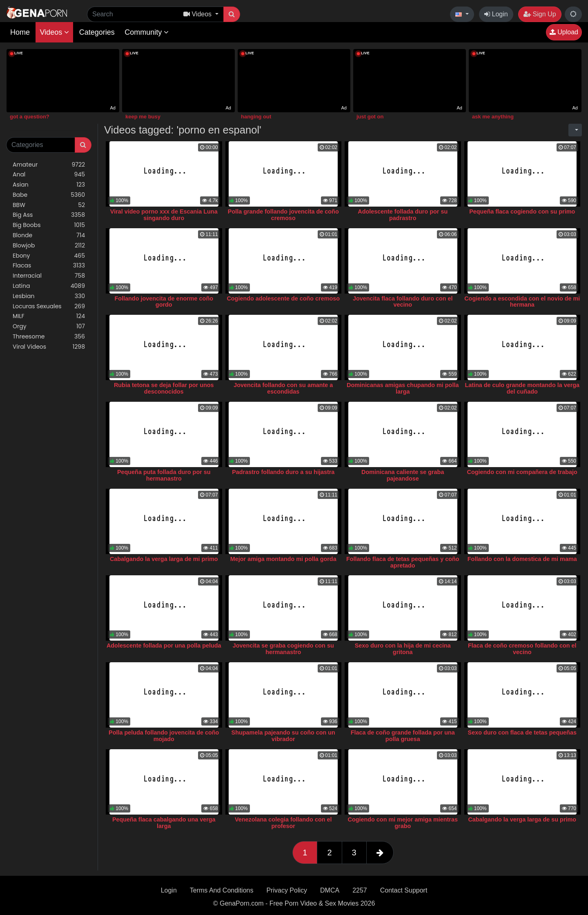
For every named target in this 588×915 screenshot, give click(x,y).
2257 (360, 890)
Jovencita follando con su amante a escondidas (283, 388)
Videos (54, 32)
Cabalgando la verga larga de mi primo (164, 559)
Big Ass (49, 215)
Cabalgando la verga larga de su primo (522, 819)
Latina (49, 286)
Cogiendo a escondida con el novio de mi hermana (522, 302)
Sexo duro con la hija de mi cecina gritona (403, 649)
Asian (49, 185)
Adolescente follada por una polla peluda (164, 646)
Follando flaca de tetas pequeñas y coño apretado (403, 562)
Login (496, 14)
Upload (564, 32)
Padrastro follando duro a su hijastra (283, 472)
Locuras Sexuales (49, 306)
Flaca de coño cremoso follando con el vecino (522, 649)
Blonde (49, 235)
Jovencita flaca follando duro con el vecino (403, 302)
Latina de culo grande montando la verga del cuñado (522, 388)
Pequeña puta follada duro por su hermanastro (164, 475)
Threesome (49, 337)
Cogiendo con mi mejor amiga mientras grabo (403, 823)
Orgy (49, 326)
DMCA (330, 890)
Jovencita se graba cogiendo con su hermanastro (283, 649)
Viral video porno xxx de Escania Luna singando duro (164, 215)
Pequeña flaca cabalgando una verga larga (164, 823)
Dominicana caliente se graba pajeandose (403, 475)
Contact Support (404, 890)
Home (20, 32)
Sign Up (540, 14)
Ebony (49, 256)
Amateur (49, 165)
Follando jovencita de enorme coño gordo (164, 302)
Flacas (49, 266)
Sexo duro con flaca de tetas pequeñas (522, 732)
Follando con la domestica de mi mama (522, 559)
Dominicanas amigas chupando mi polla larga (403, 388)
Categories (97, 32)
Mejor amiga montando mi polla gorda (283, 559)
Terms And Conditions (222, 890)
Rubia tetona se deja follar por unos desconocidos (164, 388)
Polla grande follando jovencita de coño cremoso (283, 215)
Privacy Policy (287, 890)
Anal (49, 175)
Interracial (49, 276)
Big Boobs (49, 225)
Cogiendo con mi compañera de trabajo (522, 472)
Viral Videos (49, 347)
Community (147, 32)
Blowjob (49, 246)
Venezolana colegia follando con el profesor (283, 823)
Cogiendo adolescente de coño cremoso (283, 298)
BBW (49, 205)
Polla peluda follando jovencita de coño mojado (164, 736)
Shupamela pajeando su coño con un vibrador (283, 736)
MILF (49, 316)
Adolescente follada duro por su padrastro (403, 215)
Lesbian (49, 296)
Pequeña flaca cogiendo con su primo (522, 211)
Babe (49, 195)
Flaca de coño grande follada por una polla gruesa (403, 736)
